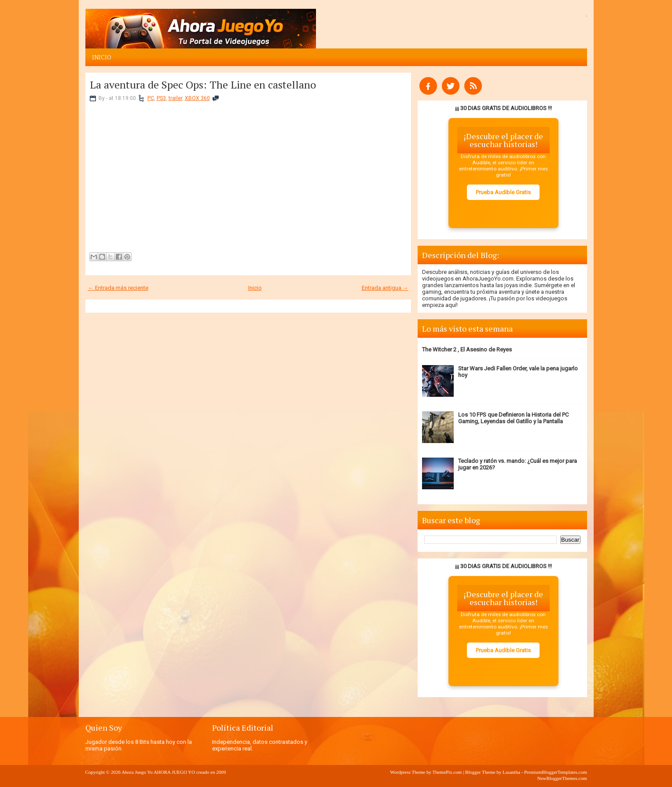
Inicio (102, 57)
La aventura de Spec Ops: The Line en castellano (203, 85)
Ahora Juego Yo (137, 772)
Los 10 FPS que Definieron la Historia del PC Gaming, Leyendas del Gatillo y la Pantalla (513, 418)
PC (151, 98)
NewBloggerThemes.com (562, 778)
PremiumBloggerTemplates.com (556, 772)
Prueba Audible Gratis (503, 192)
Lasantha (511, 772)
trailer (175, 98)
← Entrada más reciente (118, 288)
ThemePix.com (447, 772)
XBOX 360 (197, 98)
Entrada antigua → (385, 288)
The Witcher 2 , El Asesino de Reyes (467, 349)
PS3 (161, 98)
